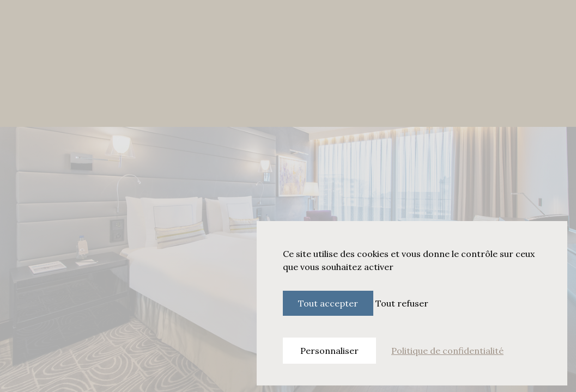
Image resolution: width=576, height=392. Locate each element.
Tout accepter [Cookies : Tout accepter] (328, 303)
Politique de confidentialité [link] (447, 351)
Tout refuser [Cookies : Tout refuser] (402, 303)
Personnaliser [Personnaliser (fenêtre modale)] (329, 351)
